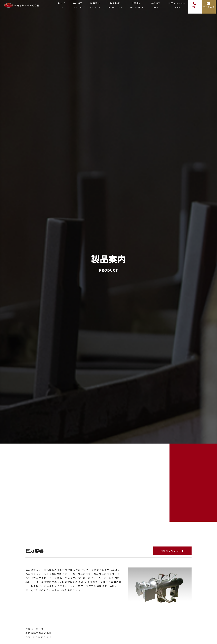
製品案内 (95, 6)
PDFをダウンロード (172, 551)
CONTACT (209, 5)
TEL (195, 5)
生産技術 (115, 6)
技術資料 (156, 6)
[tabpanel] (160, 595)
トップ (61, 6)
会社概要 (78, 6)
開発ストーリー (177, 6)
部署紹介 (137, 6)
